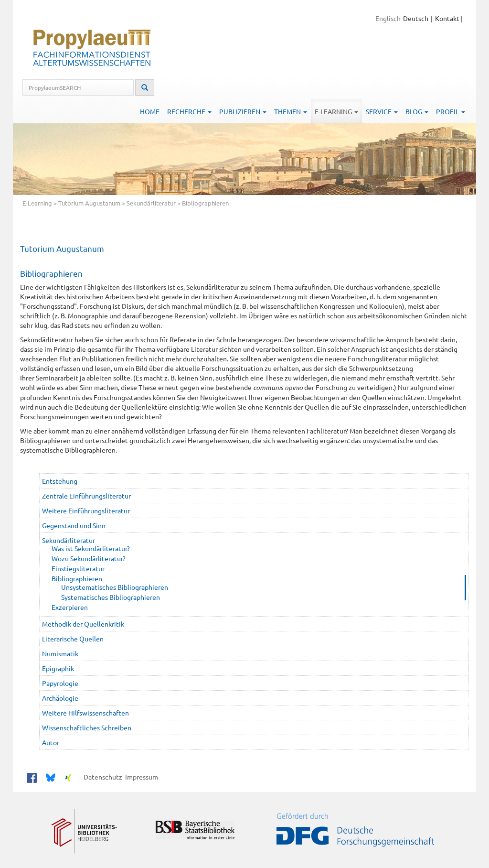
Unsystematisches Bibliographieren (115, 587)
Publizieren (243, 111)
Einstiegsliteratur (78, 568)
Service (382, 111)
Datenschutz (101, 776)
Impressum (140, 776)
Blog (417, 111)
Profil (451, 111)
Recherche (189, 111)
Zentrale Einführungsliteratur (86, 496)
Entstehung (60, 481)
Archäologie (60, 698)
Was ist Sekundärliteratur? (91, 548)
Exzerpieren (70, 607)
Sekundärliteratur (151, 203)
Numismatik (60, 653)
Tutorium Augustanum (89, 203)
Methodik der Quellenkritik (83, 624)
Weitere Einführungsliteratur (86, 510)
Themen (291, 111)
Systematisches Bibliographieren (111, 597)
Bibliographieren (77, 578)
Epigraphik (58, 668)
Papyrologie (60, 683)
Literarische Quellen (73, 639)
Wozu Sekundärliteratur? (89, 558)
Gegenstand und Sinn (74, 525)
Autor (51, 742)
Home (150, 111)
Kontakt (447, 18)
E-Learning (336, 111)
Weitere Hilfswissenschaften (85, 713)
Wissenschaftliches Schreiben (87, 727)
